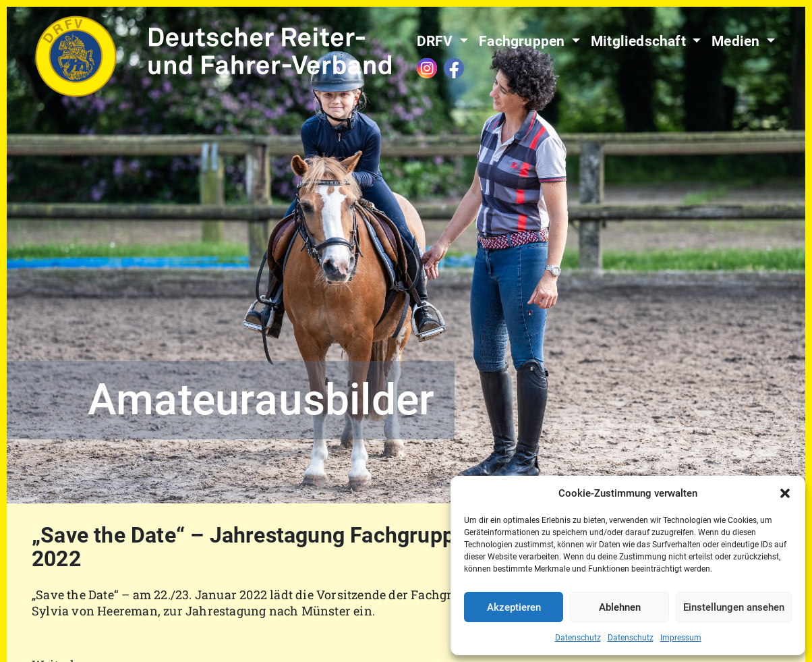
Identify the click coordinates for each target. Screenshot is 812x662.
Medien (737, 41)
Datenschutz (578, 638)
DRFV (437, 41)
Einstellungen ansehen (734, 607)
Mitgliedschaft (640, 41)
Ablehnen (620, 607)
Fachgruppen (523, 41)
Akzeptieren (514, 607)
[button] (785, 493)
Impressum (681, 638)
